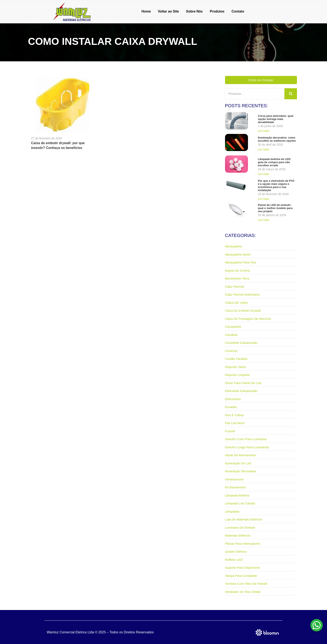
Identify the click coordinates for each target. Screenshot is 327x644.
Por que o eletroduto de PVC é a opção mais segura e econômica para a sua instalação (276, 185)
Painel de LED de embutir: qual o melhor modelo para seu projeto (275, 208)
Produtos (217, 11)
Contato (238, 11)
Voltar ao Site (168, 11)
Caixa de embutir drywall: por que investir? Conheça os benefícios (58, 145)
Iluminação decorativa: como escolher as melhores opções (277, 139)
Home (146, 11)
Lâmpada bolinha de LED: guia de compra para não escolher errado (275, 162)
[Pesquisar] (255, 94)
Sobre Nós (194, 11)
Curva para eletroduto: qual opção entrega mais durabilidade (276, 119)
